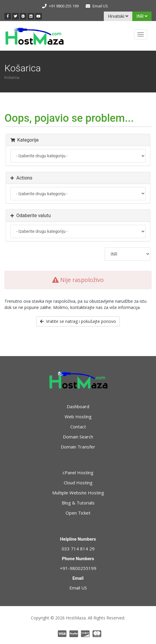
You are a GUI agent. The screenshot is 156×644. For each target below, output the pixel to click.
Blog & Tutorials (78, 503)
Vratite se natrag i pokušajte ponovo (78, 321)
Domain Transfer (78, 447)
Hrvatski (118, 16)
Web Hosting (78, 416)
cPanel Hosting (78, 472)
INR (142, 16)
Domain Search (78, 437)
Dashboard (78, 406)
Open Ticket (78, 513)
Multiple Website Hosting (78, 493)
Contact (78, 427)
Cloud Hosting (78, 483)
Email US (100, 6)
